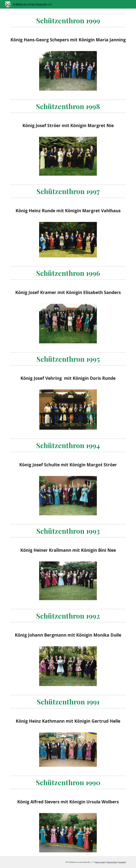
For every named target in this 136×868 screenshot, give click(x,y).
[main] (68, 20)
